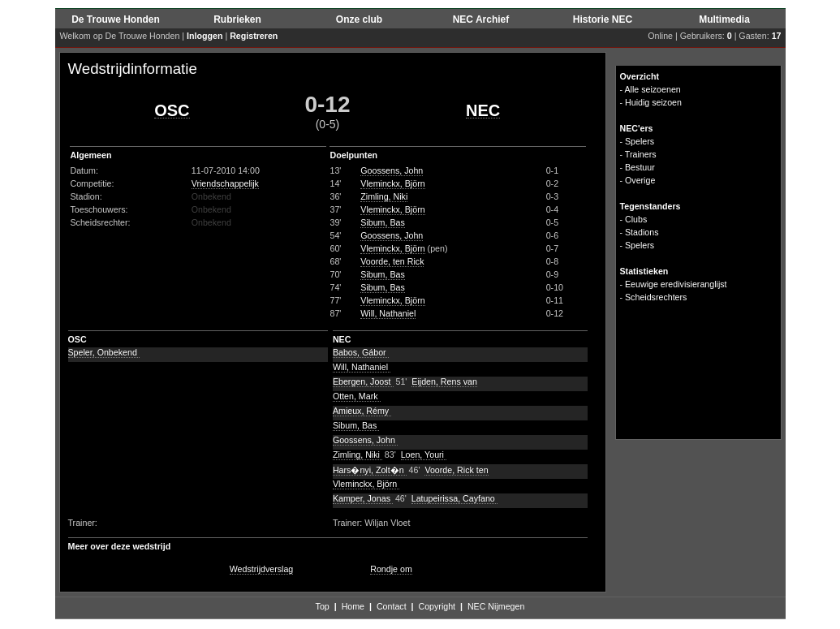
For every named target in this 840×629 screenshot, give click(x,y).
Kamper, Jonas (363, 498)
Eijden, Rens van (444, 381)
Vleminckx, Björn (392, 183)
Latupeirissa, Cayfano (454, 498)
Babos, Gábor (361, 352)
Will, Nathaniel (388, 313)
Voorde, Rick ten (456, 470)
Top (323, 606)
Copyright (437, 606)
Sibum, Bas (383, 222)
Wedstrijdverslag (262, 569)
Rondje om (391, 569)
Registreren (254, 36)
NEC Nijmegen (496, 606)
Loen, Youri (424, 455)
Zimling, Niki (384, 196)
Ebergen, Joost (363, 381)
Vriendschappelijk (225, 183)
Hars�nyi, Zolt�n (370, 470)
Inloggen (205, 36)
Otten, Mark (357, 396)
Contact (392, 606)
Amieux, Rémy (362, 411)
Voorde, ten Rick (392, 261)
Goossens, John (392, 170)
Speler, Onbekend (104, 352)
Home (353, 606)
